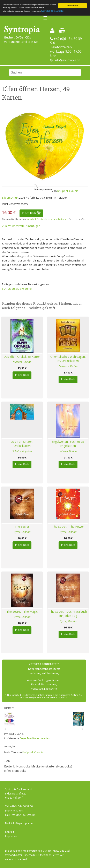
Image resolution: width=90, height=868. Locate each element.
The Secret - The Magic (22, 612)
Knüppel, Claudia (68, 191)
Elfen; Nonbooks (15, 771)
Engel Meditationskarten (35, 738)
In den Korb (31, 213)
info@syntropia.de (67, 60)
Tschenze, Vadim (68, 366)
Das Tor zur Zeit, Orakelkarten (22, 444)
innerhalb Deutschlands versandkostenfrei (47, 219)
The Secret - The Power (68, 527)
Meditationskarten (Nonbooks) (52, 766)
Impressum (12, 836)
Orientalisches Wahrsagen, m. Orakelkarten (68, 359)
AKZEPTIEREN (73, 6)
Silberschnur (10, 198)
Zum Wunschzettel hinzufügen (21, 226)
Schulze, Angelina (22, 451)
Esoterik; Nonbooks (17, 766)
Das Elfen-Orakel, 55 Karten (22, 357)
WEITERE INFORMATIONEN (53, 11)
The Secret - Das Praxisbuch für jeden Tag (68, 614)
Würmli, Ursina (68, 451)
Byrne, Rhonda (22, 532)
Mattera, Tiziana (22, 362)
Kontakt (10, 832)
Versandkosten (14, 855)
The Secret (22, 527)
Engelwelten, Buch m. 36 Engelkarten (68, 444)
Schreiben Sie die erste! (17, 289)
